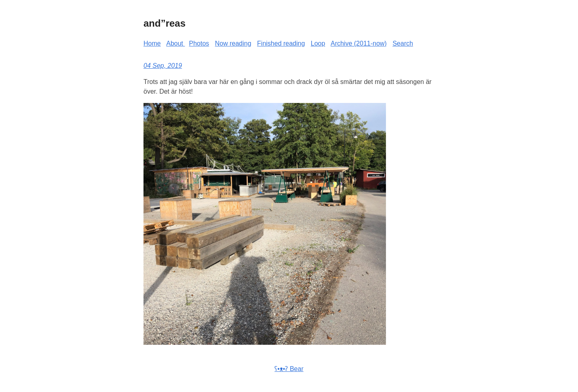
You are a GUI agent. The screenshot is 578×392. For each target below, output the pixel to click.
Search (403, 43)
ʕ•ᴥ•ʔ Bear (289, 369)
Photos (199, 43)
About (175, 43)
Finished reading (281, 43)
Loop (318, 43)
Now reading (233, 43)
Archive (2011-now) (359, 43)
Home (152, 43)
